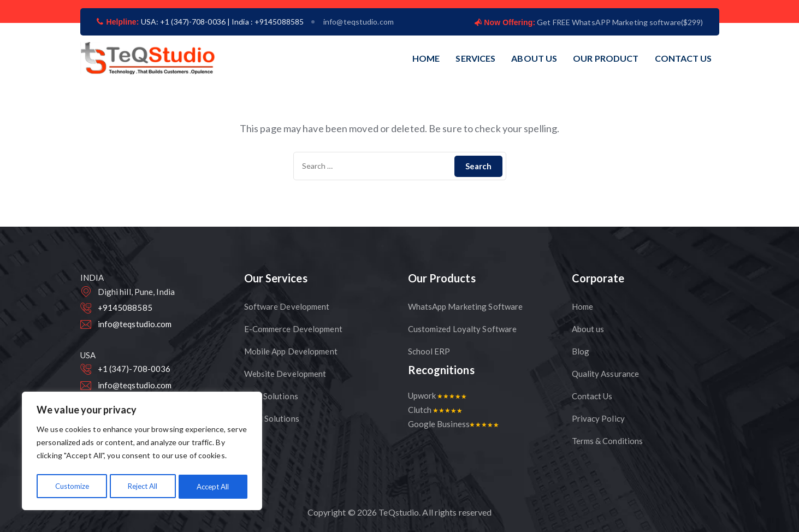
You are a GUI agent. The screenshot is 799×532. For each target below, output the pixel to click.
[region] (142, 453)
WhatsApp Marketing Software (466, 306)
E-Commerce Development (293, 329)
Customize (71, 486)
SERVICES (475, 58)
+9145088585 (125, 308)
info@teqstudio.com (359, 22)
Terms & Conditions (608, 441)
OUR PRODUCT (606, 58)
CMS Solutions (271, 396)
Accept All (213, 486)
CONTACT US (683, 58)
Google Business (454, 424)
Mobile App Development (291, 351)
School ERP (429, 351)
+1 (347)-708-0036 (134, 369)
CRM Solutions (272, 418)
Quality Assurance (606, 374)
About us (588, 329)
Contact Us (592, 396)
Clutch (435, 410)
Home (582, 306)
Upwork (437, 395)
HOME (426, 58)
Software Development (287, 306)
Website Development (285, 374)
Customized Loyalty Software (463, 329)
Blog (581, 351)
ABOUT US (534, 58)
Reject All (143, 486)
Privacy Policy (598, 418)
